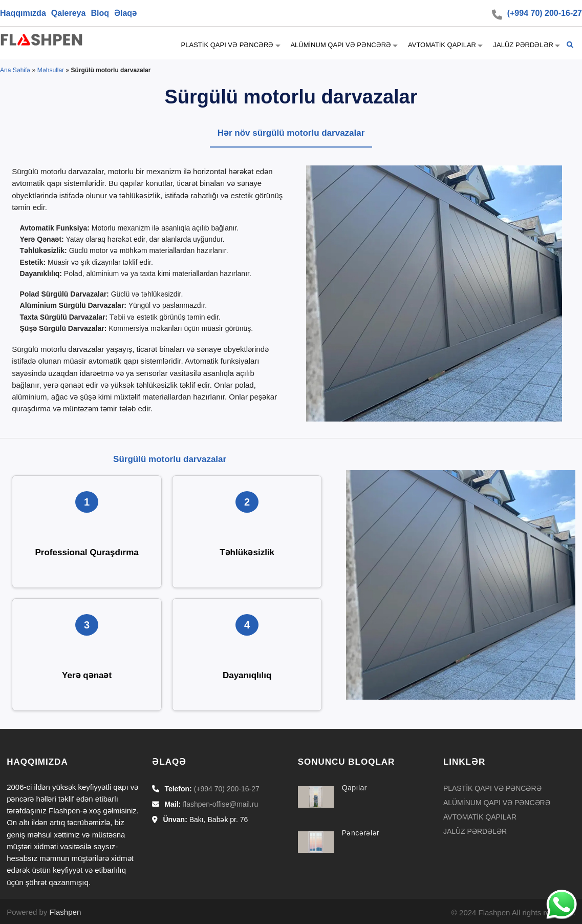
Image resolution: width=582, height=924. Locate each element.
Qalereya (69, 13)
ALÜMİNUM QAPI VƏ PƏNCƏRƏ (340, 45)
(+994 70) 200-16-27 (545, 13)
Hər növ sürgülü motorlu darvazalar (291, 133)
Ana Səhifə (15, 70)
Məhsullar (51, 70)
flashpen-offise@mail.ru (220, 804)
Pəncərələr (361, 833)
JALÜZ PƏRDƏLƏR (522, 45)
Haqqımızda (23, 13)
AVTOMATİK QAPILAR (441, 45)
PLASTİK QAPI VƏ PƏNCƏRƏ (227, 45)
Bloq (100, 13)
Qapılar (354, 788)
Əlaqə (125, 13)
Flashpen (66, 912)
